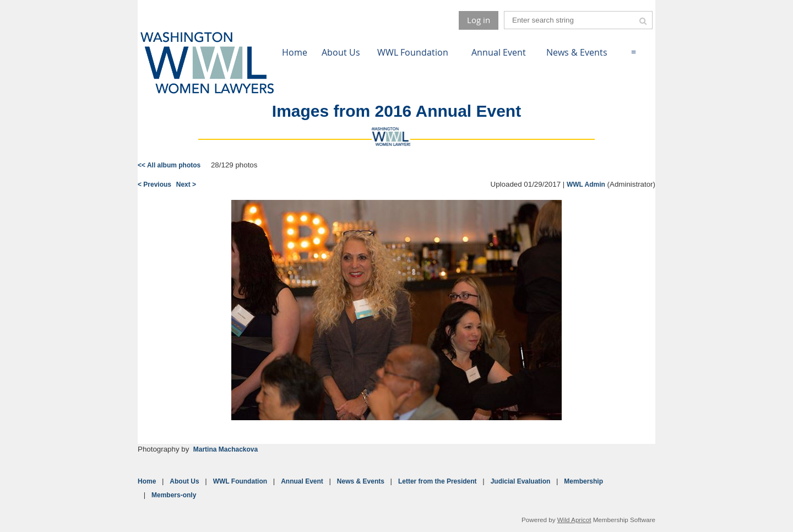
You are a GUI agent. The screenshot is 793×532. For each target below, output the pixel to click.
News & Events (361, 481)
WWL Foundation (240, 481)
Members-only (174, 495)
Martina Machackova (226, 449)
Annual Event (302, 481)
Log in (479, 20)
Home (147, 481)
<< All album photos (169, 165)
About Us (184, 481)
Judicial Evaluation (521, 481)
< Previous (154, 184)
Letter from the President (438, 481)
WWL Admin (586, 184)
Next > (186, 184)
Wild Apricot (574, 520)
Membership (583, 481)
